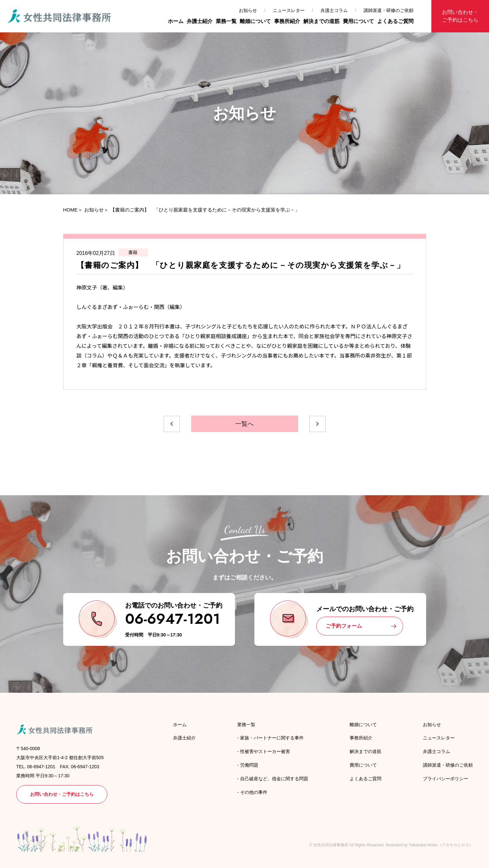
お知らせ (248, 10)
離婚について (255, 21)
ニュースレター (289, 10)
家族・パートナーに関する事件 (272, 738)
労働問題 (249, 765)
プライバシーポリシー (446, 779)
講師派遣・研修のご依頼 (389, 10)
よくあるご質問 (395, 21)
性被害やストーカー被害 (265, 751)
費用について (358, 21)
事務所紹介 (287, 21)
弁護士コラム (334, 10)
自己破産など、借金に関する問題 (274, 779)
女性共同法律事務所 (331, 845)
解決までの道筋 (321, 21)
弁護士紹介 (200, 21)
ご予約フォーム (344, 626)
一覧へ (244, 424)
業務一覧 (226, 21)
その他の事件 (254, 792)
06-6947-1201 (173, 619)
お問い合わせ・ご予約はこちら (460, 16)
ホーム (176, 21)
